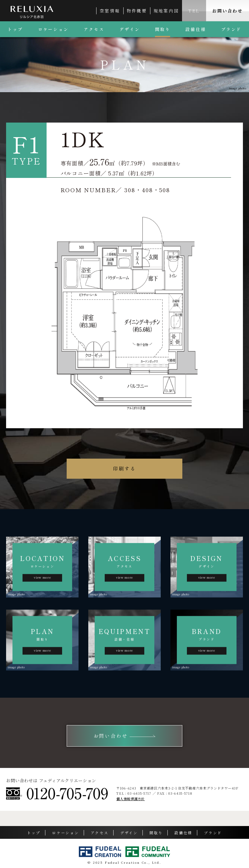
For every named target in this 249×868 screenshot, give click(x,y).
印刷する (124, 468)
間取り (163, 29)
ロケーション (53, 29)
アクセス (94, 29)
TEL (194, 11)
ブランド (213, 833)
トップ (15, 29)
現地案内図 (166, 11)
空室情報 (110, 11)
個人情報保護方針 (131, 799)
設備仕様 (196, 29)
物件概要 (137, 11)
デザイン (130, 29)
